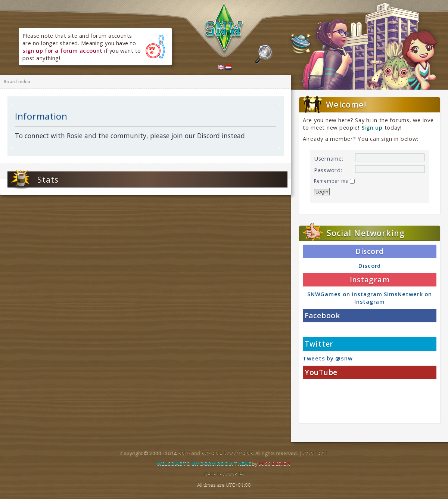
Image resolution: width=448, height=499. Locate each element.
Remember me (334, 181)
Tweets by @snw (328, 358)
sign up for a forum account (63, 50)
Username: (329, 158)
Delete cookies (224, 474)
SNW (184, 453)
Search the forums (264, 55)
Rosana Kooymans (227, 453)
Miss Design (275, 464)
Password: (328, 170)
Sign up (372, 127)
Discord (370, 266)
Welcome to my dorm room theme (204, 464)
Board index (17, 82)
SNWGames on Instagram (345, 294)
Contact (315, 453)
